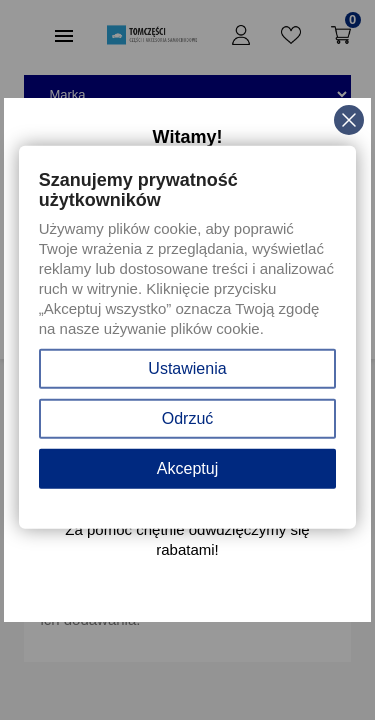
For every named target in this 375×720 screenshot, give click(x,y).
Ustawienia (187, 368)
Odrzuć (188, 418)
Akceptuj (187, 468)
